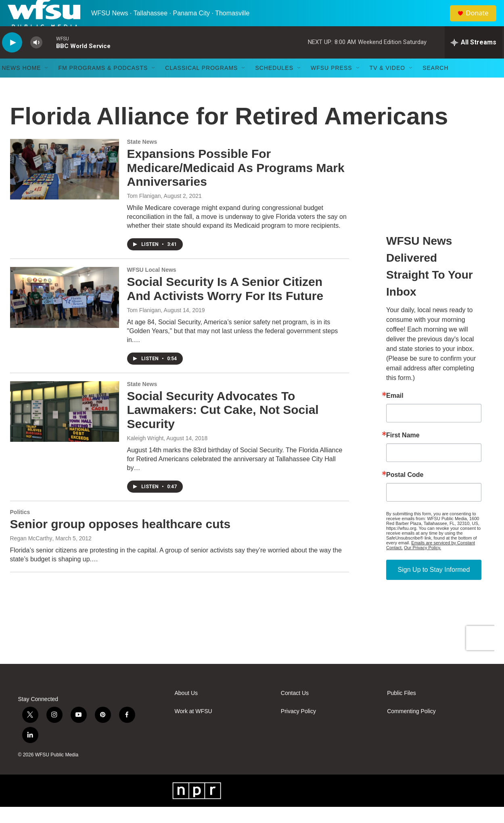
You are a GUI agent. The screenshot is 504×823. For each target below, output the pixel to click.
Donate (482, 21)
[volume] (36, 59)
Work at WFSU (193, 727)
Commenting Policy (411, 727)
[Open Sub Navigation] (47, 84)
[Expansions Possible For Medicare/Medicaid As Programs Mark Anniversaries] (65, 185)
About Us (186, 709)
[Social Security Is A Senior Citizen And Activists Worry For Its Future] (65, 313)
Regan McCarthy (31, 554)
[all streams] (474, 59)
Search (435, 84)
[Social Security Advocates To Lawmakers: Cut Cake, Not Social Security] (65, 428)
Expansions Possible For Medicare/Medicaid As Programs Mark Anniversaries (236, 184)
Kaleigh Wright (145, 454)
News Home (22, 84)
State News (142, 158)
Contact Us (295, 709)
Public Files (402, 709)
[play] (12, 59)
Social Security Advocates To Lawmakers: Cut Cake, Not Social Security (223, 426)
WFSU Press (331, 84)
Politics (20, 528)
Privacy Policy (298, 727)
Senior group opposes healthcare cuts (120, 540)
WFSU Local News (152, 286)
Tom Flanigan (144, 212)
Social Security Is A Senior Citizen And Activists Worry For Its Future (225, 305)
